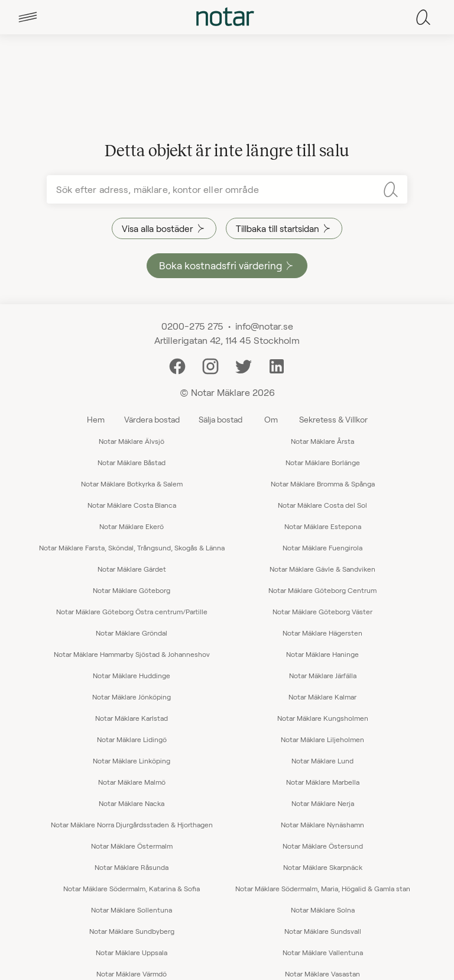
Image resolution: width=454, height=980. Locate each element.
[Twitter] (244, 365)
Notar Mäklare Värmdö (132, 973)
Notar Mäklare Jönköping (132, 697)
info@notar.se (264, 326)
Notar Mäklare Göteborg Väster (322, 611)
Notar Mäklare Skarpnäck (323, 867)
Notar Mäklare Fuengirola (322, 547)
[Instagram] (210, 365)
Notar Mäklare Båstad (132, 462)
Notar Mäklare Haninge (322, 654)
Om (271, 419)
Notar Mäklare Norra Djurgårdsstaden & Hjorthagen (132, 824)
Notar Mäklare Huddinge (132, 675)
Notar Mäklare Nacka (132, 803)
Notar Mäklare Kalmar (322, 697)
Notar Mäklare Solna (323, 910)
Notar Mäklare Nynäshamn (322, 824)
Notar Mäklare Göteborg (132, 590)
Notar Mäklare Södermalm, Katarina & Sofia (132, 888)
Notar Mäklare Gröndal (132, 633)
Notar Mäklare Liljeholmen (322, 739)
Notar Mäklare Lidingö (132, 739)
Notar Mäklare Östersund (323, 846)
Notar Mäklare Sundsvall (323, 931)
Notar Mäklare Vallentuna (323, 952)
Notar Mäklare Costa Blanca (132, 505)
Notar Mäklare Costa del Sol (322, 505)
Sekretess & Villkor (333, 419)
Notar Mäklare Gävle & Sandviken (322, 569)
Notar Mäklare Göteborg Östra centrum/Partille (132, 611)
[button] (28, 17)
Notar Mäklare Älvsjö (132, 441)
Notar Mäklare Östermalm (132, 846)
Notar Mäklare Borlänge (323, 462)
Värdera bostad (152, 419)
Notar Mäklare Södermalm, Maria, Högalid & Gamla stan (323, 888)
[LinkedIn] (277, 365)
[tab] (28, 17)
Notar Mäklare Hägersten (322, 633)
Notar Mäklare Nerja (323, 803)
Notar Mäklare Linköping (132, 760)
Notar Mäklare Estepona (323, 526)
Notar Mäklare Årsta (322, 441)
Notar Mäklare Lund (322, 760)
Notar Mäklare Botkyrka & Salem (132, 483)
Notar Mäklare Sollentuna (132, 910)
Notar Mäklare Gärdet (132, 569)
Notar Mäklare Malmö (132, 782)
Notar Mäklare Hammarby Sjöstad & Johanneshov (132, 654)
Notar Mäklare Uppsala (132, 952)
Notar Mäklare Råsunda (132, 867)
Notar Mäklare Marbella (323, 782)
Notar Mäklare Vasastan (322, 973)
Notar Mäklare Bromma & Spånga (323, 483)
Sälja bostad (220, 419)
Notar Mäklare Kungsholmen (323, 718)
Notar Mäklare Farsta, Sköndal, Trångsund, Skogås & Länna (132, 547)
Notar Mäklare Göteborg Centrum (322, 590)
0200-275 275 (192, 326)
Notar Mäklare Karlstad (132, 718)
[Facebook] (177, 365)
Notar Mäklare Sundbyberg (132, 931)
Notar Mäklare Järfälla (323, 675)
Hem (96, 419)
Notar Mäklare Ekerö (132, 526)
